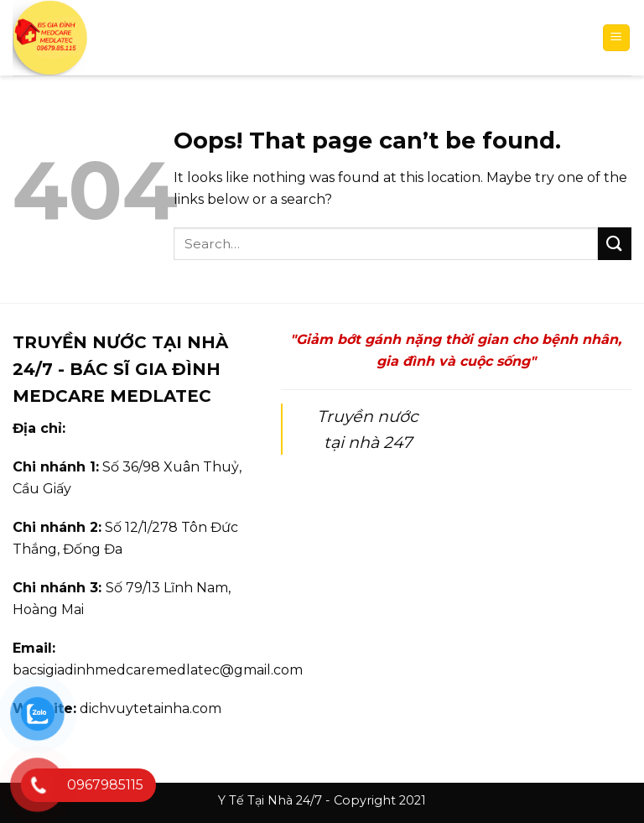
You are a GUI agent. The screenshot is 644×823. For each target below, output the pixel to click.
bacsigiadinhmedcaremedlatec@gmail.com (158, 670)
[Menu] (617, 38)
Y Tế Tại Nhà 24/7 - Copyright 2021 (322, 800)
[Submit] (615, 244)
